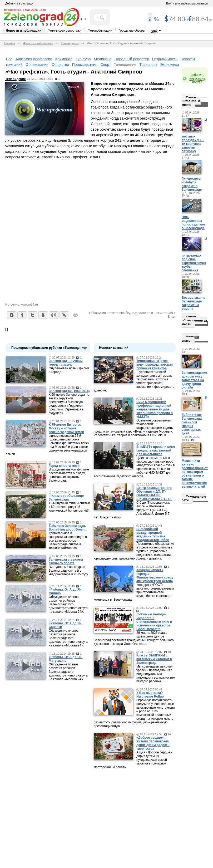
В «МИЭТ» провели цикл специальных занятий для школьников (156, 450)
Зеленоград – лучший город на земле (66, 363)
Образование (37, 65)
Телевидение (70, 43)
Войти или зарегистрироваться (187, 3)
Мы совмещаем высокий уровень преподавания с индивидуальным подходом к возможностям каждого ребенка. (156, 674)
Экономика (170, 65)
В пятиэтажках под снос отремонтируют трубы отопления (194, 254)
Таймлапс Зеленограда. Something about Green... (68, 528)
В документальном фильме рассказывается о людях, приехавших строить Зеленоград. (69, 475)
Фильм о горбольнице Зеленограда (66, 498)
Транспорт (148, 65)
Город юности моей (64, 466)
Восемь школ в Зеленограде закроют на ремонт (194, 303)
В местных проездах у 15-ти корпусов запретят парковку (194, 135)
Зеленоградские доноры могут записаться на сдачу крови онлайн (194, 380)
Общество (60, 65)
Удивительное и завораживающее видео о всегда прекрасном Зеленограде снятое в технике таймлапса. (68, 541)
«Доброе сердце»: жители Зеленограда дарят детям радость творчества (153, 743)
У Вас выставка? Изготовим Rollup (150, 695)
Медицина (103, 59)
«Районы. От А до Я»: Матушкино (66, 659)
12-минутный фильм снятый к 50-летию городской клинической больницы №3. (69, 507)
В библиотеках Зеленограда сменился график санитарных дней (194, 415)
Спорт (105, 65)
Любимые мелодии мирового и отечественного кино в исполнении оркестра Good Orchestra (154, 622)
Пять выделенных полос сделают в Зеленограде (194, 223)
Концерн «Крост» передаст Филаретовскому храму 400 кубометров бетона (155, 576)
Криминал (64, 59)
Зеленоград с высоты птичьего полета (66, 561)
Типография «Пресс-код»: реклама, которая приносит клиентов (155, 365)
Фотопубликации (100, 31)
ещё (154, 31)
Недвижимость (165, 59)
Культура (83, 59)
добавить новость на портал (197, 79)
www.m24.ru (29, 305)
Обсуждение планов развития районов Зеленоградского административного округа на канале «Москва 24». (68, 604)
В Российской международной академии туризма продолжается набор (153, 534)
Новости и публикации (24, 31)
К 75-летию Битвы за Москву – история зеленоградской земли (66, 428)
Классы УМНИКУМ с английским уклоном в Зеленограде (154, 659)
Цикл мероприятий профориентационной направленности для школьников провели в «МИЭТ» (155, 409)
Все (9, 59)
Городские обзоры (132, 31)
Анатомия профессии (34, 59)
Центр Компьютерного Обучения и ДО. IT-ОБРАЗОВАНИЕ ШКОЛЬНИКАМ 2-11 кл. (154, 493)
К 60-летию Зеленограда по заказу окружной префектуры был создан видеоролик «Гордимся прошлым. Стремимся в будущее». (69, 404)
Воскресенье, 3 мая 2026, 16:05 (25, 10)
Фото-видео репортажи (65, 31)
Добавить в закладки (19, 3)
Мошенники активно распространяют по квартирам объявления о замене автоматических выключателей (195, 474)
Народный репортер (132, 59)
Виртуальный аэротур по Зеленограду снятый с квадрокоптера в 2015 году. (69, 571)
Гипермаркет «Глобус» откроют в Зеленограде (192, 184)
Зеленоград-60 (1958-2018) (69, 391)
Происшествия (85, 65)
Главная (9, 43)
